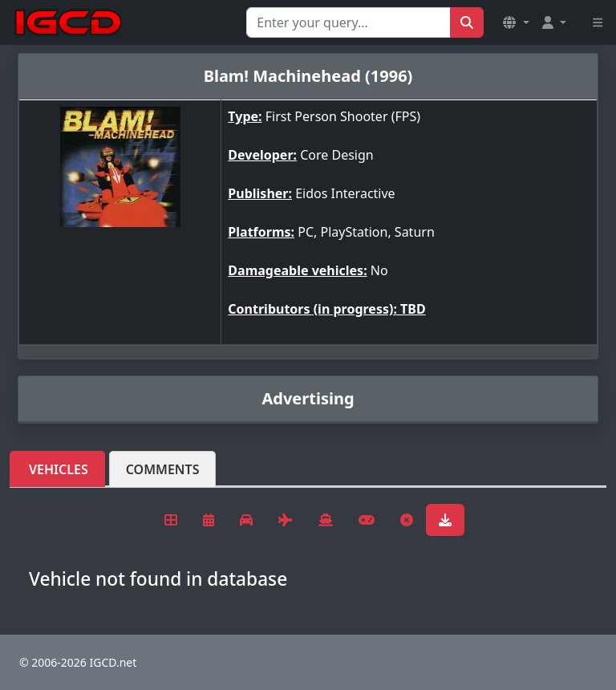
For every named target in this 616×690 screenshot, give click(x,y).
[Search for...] (349, 22)
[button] (516, 22)
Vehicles (59, 469)
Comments (163, 469)
